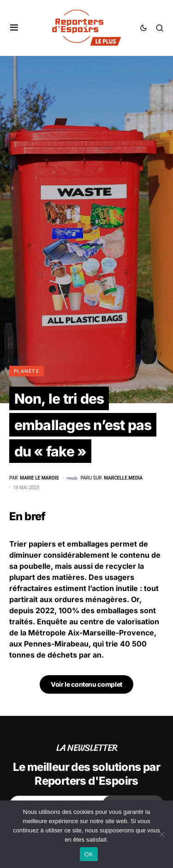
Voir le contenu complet (86, 684)
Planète (27, 371)
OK (89, 854)
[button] (14, 28)
